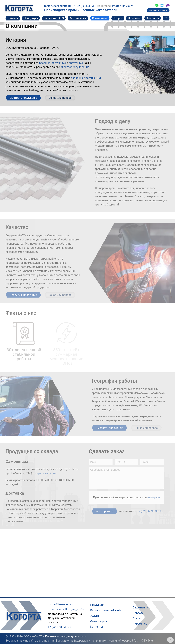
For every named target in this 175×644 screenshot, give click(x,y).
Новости (138, 613)
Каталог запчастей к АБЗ (106, 610)
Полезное (134, 18)
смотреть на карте (44, 473)
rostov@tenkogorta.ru (57, 6)
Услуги (118, 18)
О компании (100, 18)
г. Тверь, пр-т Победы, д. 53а (66, 609)
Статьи (137, 618)
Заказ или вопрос (60, 98)
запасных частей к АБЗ (86, 78)
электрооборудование (75, 67)
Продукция (31, 18)
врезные (45, 63)
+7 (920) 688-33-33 (84, 6)
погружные (59, 63)
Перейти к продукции (23, 295)
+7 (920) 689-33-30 (149, 511)
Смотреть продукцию (23, 98)
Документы (140, 624)
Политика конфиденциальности (66, 636)
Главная (13, 18)
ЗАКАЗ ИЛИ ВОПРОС (158, 10)
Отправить (105, 511)
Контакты (153, 18)
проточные (76, 63)
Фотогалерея (78, 18)
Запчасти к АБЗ (54, 18)
